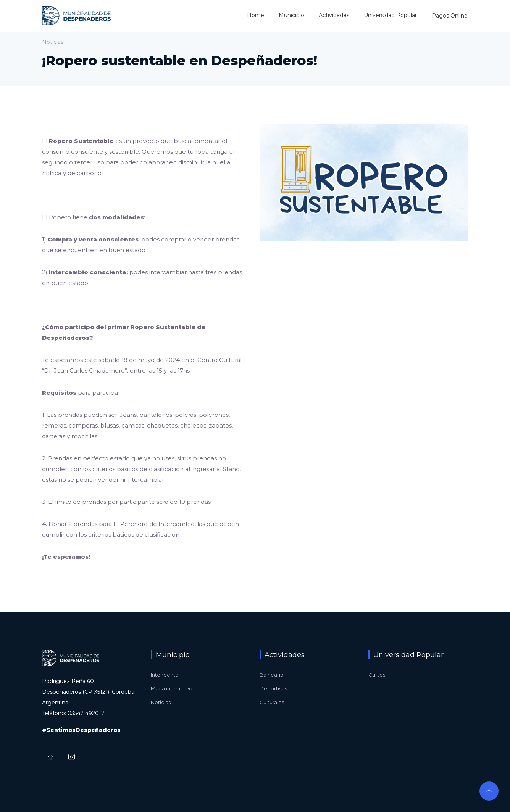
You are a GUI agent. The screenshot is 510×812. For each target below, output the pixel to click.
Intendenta (165, 675)
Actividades (334, 15)
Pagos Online (450, 16)
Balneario (272, 675)
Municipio (291, 15)
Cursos (377, 675)
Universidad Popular (390, 15)
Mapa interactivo (172, 688)
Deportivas (273, 688)
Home (256, 15)
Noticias (161, 702)
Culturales (272, 702)
